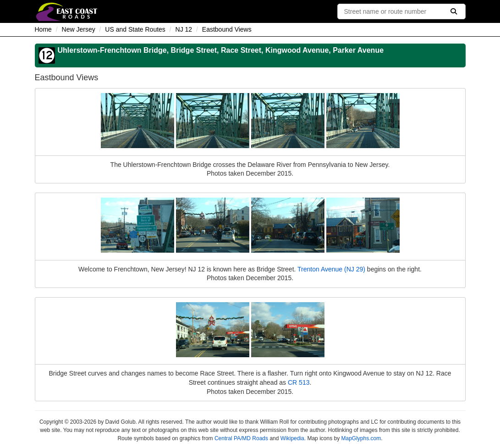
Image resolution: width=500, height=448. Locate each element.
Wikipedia (292, 438)
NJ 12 (184, 29)
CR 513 (299, 382)
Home (43, 29)
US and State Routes (135, 29)
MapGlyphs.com (361, 438)
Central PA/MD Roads (241, 438)
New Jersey (79, 29)
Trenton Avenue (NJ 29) (331, 269)
